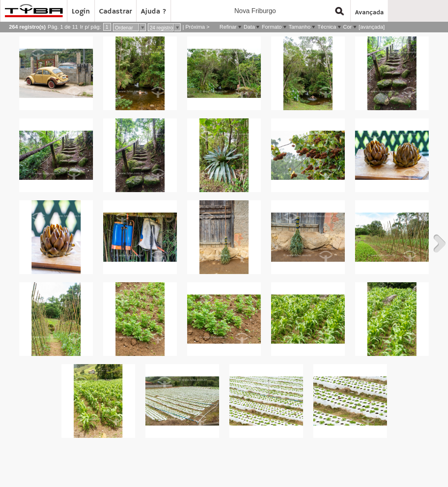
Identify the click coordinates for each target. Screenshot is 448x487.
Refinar (228, 27)
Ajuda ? (154, 11)
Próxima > (198, 27)
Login (81, 11)
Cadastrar (115, 11)
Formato (272, 27)
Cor (347, 27)
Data (249, 27)
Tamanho (300, 27)
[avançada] (372, 27)
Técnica (327, 27)
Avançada (369, 13)
